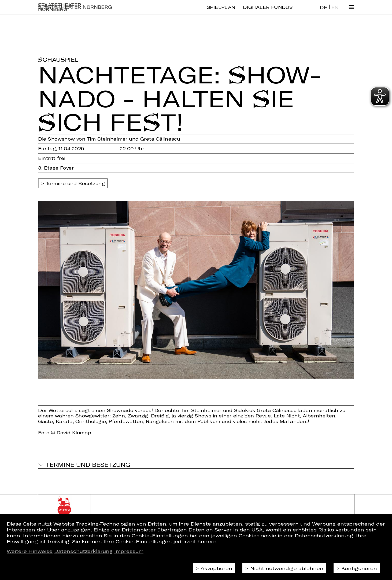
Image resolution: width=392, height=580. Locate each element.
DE (323, 12)
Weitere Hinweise (30, 551)
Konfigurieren (359, 568)
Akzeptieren (216, 568)
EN (335, 12)
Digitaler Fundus (268, 11)
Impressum (129, 551)
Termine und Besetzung (75, 183)
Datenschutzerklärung (83, 551)
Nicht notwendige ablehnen (287, 568)
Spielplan (221, 11)
